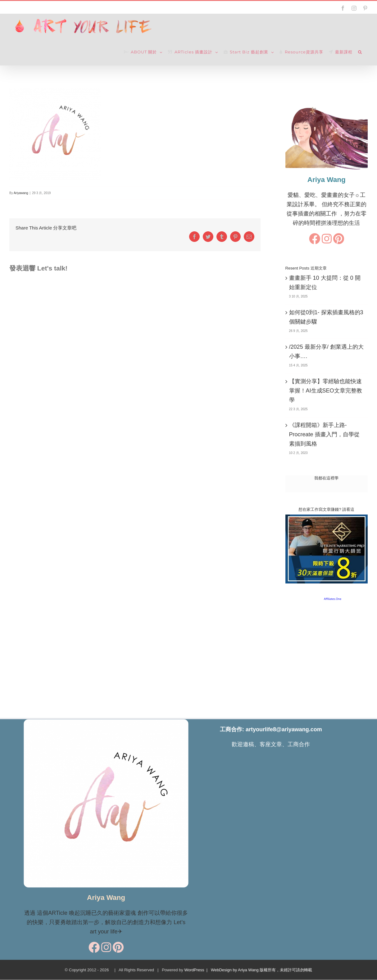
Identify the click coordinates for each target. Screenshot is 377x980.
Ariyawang (21, 193)
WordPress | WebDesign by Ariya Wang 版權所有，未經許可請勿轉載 (248, 970)
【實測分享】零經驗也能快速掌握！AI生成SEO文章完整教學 (326, 391)
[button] (360, 52)
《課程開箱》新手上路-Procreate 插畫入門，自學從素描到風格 (324, 434)
